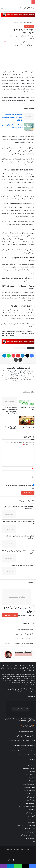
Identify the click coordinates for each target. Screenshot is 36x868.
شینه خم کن (31, 810)
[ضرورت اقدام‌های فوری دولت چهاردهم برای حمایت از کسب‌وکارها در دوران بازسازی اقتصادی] (9, 401)
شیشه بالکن (31, 822)
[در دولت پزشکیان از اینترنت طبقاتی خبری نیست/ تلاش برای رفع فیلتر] (29, 117)
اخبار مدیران (26, 22)
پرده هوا (32, 771)
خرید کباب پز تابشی (29, 791)
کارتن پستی (31, 816)
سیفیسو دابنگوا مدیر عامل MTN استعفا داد (22, 565)
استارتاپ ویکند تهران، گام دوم (28, 408)
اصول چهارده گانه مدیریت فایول (24, 634)
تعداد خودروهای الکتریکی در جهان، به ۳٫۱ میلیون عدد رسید (19, 522)
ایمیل (33, 477)
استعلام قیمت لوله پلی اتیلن (27, 835)
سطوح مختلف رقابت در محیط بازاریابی (23, 639)
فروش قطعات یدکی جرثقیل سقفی (26, 825)
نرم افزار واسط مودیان (29, 787)
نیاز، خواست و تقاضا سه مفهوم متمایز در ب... (21, 750)
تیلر (34, 841)
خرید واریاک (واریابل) (29, 784)
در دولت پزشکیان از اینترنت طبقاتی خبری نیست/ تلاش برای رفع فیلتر (12, 117)
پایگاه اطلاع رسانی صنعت (12, 849)
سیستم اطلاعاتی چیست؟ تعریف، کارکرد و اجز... (21, 755)
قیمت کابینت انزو (30, 819)
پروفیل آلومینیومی (30, 800)
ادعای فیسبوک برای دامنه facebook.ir (11, 428)
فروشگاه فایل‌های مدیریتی (20, 681)
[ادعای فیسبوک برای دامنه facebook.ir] (9, 421)
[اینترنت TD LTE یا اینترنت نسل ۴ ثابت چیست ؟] (29, 127)
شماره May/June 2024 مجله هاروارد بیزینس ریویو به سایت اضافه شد (19, 508)
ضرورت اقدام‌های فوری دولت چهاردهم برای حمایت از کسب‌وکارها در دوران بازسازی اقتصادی (10, 410)
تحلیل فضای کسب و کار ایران (25, 629)
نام (33, 469)
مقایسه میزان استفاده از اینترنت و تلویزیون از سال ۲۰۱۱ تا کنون (18, 552)
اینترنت (24, 348)
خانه (32, 22)
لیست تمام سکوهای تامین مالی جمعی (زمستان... (20, 741)
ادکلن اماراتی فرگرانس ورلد (28, 829)
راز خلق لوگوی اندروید (29, 427)
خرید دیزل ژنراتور (30, 838)
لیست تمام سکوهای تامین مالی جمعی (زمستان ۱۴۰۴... (18, 643)
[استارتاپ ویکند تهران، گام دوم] (27, 401)
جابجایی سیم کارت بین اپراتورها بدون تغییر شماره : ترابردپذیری (19, 537)
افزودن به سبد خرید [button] (10, 615)
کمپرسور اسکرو (31, 832)
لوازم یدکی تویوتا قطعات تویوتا (27, 806)
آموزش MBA (31, 781)
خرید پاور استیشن (30, 775)
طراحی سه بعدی (30, 813)
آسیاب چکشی (31, 778)
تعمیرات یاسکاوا (31, 794)
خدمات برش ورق (30, 803)
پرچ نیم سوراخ (31, 765)
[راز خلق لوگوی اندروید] (27, 421)
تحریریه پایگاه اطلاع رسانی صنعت (24, 42)
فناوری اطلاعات (18, 22)
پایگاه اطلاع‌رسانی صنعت (28, 666)
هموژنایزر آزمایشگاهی (29, 768)
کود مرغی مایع (31, 797)
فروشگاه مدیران (7, 681)
